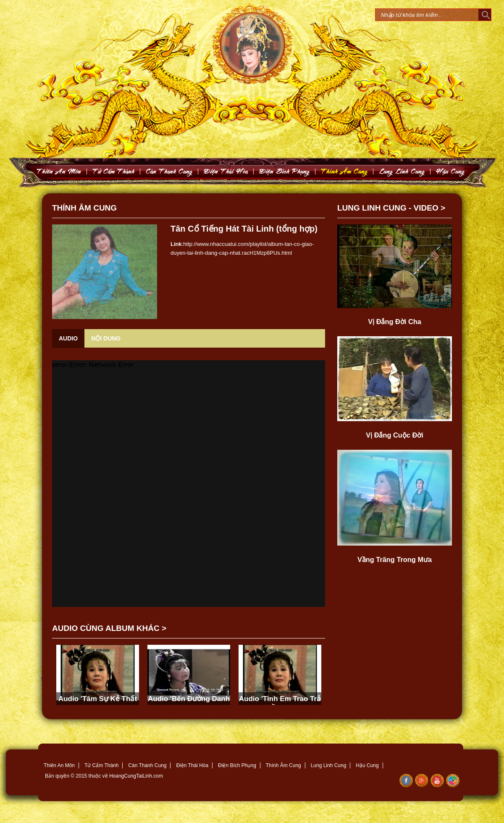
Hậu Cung (367, 765)
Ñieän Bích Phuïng (285, 171)
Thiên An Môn (59, 765)
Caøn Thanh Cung (169, 171)
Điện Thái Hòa (192, 765)
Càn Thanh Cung (147, 765)
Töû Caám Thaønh (114, 171)
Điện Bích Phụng (237, 765)
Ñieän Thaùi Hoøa (226, 171)
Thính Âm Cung (283, 765)
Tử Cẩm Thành (101, 765)
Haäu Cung (450, 171)
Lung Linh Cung (402, 171)
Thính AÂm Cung (344, 171)
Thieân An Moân (59, 171)
